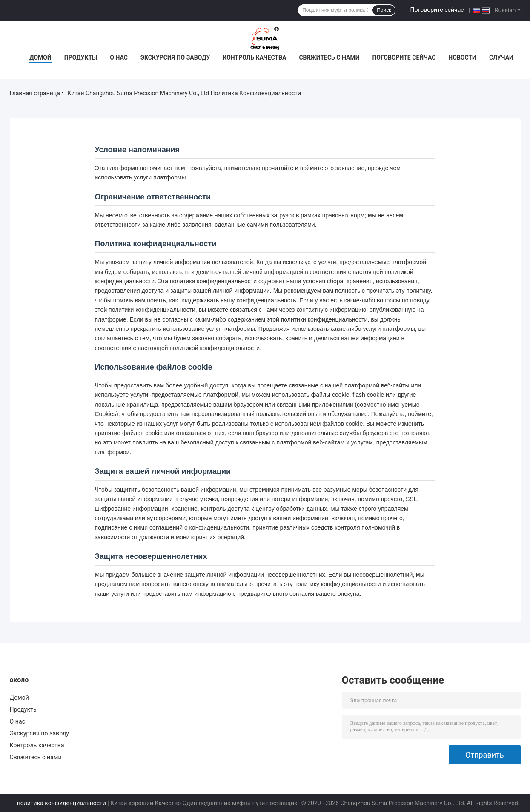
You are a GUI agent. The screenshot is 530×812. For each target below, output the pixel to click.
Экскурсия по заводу (175, 57)
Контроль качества (254, 57)
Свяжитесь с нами (329, 57)
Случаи (501, 57)
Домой (40, 57)
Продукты (81, 57)
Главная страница (35, 93)
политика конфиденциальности (62, 803)
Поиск (384, 10)
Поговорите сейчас (437, 10)
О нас (119, 57)
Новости (462, 57)
